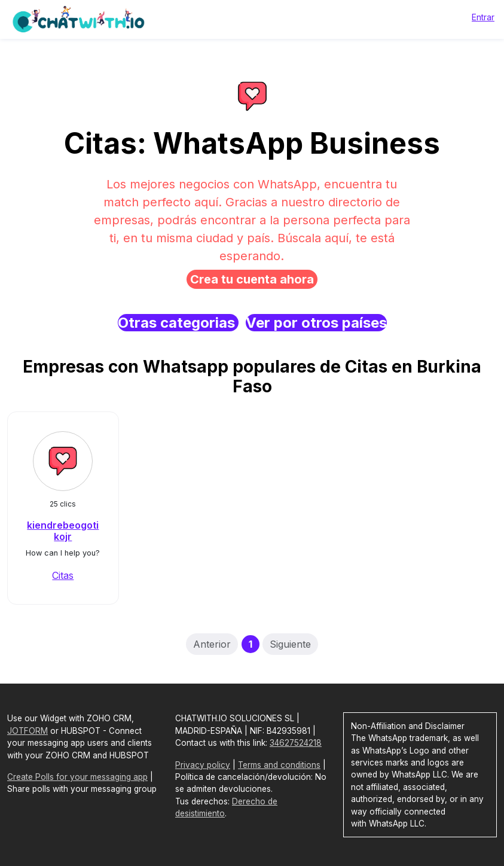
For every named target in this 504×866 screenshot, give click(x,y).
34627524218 (296, 743)
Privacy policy (203, 765)
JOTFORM (28, 731)
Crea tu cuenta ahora (252, 279)
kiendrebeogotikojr (63, 531)
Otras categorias (178, 323)
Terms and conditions (279, 765)
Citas (63, 575)
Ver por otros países (316, 323)
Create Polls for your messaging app (77, 777)
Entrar (483, 17)
